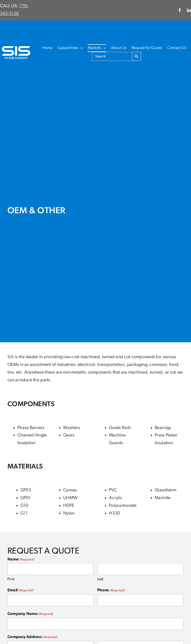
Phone (111, 591)
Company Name (30, 614)
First (11, 579)
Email (20, 591)
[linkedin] (189, 10)
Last (100, 579)
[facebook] (180, 10)
